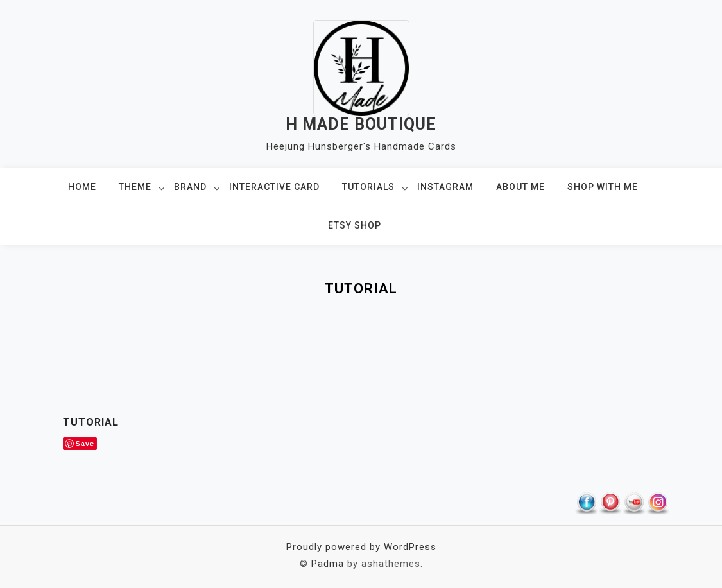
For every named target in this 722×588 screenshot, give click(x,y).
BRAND (190, 187)
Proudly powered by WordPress (361, 547)
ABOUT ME (520, 187)
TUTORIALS (368, 187)
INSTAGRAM (445, 187)
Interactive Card (274, 187)
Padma (328, 564)
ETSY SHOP (355, 225)
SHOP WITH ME (603, 187)
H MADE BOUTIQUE (361, 124)
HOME (82, 187)
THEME (135, 187)
